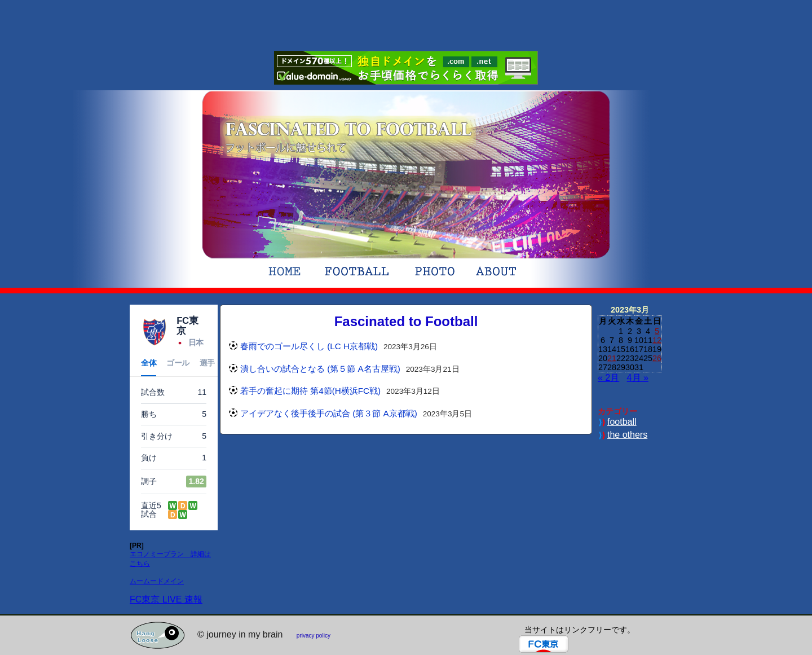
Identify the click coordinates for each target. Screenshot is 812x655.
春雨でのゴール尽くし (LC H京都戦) (309, 346)
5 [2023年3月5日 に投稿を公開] (657, 331)
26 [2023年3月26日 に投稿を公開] (657, 358)
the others (627, 435)
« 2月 (608, 378)
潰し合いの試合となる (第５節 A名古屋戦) (320, 369)
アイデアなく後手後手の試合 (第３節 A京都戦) (329, 413)
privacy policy (314, 636)
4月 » (638, 378)
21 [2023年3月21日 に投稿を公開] (612, 358)
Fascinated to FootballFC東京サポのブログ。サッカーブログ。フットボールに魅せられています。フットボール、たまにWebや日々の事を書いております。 (349, 137)
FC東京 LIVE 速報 (166, 599)
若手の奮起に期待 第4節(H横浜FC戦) (310, 391)
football (622, 422)
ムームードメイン (157, 581)
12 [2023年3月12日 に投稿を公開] (657, 340)
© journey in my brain (240, 634)
